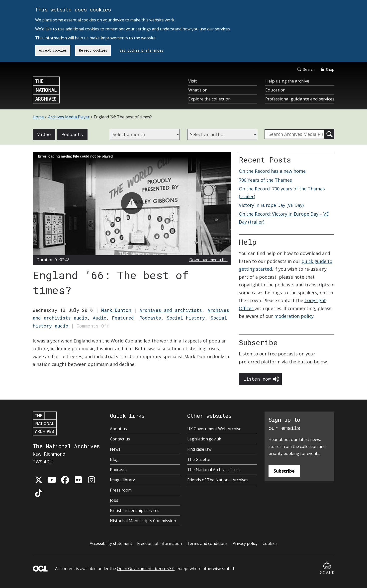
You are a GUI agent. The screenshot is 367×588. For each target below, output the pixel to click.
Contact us (120, 439)
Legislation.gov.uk (204, 439)
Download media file (208, 260)
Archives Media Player (69, 117)
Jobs (114, 500)
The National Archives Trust (214, 470)
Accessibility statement (111, 543)
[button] (132, 203)
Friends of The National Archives (218, 480)
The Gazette (199, 459)
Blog (114, 459)
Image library (122, 480)
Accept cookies (53, 50)
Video (44, 134)
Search (306, 69)
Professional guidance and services (300, 99)
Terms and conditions (207, 543)
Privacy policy (245, 543)
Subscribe (284, 471)
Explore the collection (209, 99)
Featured (123, 318)
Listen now (257, 379)
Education (275, 90)
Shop (327, 69)
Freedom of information (160, 543)
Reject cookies (93, 50)
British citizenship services (135, 510)
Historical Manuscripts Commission (143, 521)
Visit (192, 81)
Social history (186, 318)
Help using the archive (287, 81)
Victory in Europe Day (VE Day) (271, 205)
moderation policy (294, 316)
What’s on (198, 90)
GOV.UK (327, 568)
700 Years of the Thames (265, 180)
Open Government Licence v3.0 (146, 569)
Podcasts (72, 134)
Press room (121, 490)
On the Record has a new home (272, 171)
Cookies (270, 543)
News (115, 449)
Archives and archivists (171, 310)
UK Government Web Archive (214, 429)
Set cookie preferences (141, 50)
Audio (100, 318)
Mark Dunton (116, 310)
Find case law (199, 449)
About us (118, 429)
